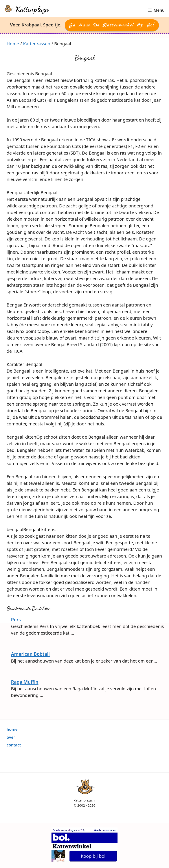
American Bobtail (30, 654)
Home (13, 44)
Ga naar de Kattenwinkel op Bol (112, 25)
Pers (16, 620)
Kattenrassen (37, 44)
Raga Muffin (25, 682)
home (12, 729)
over (11, 737)
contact (14, 745)
